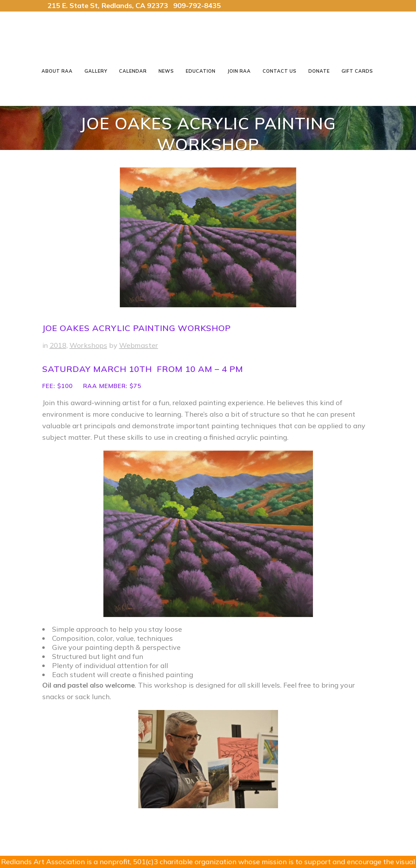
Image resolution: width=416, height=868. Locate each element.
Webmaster (139, 345)
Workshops (88, 345)
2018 (58, 345)
